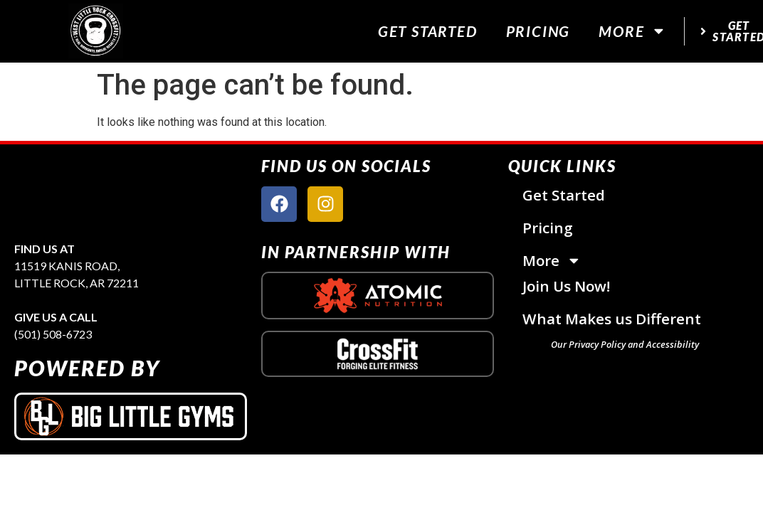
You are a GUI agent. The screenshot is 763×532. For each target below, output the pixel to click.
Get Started (428, 31)
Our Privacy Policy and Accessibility (625, 344)
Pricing (538, 31)
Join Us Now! (567, 286)
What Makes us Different (612, 319)
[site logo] (131, 192)
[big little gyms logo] (131, 416)
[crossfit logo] (378, 354)
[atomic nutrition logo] (378, 296)
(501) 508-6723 (53, 334)
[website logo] (96, 31)
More (632, 31)
